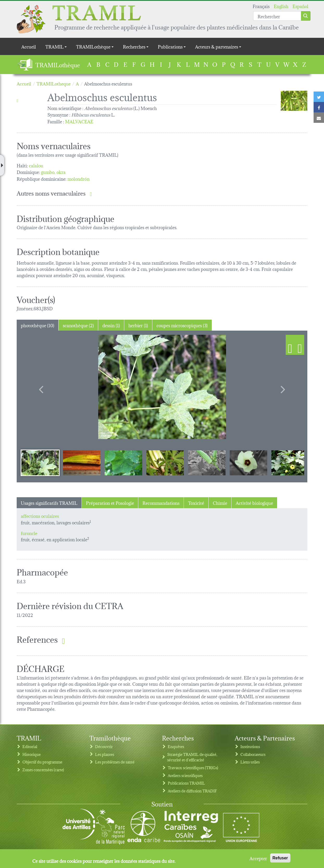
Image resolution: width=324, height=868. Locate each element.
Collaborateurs (253, 754)
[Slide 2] (82, 463)
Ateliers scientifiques (185, 775)
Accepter (258, 858)
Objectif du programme (42, 762)
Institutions (250, 746)
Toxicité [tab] (196, 503)
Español (300, 6)
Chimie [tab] (220, 503)
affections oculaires (40, 516)
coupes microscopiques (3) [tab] (182, 325)
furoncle (29, 533)
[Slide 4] (165, 463)
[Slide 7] (290, 463)
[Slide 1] (40, 463)
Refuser (280, 858)
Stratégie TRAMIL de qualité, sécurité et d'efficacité (192, 757)
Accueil (29, 46)
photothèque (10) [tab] (38, 325)
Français (261, 6)
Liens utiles (250, 762)
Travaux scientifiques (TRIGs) (193, 767)
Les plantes (105, 754)
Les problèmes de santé (115, 762)
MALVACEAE (79, 121)
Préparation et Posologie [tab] (110, 503)
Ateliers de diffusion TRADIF (192, 791)
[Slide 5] (207, 463)
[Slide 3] (123, 463)
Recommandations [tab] (161, 503)
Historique (32, 754)
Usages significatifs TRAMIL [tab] (49, 503)
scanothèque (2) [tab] (78, 325)
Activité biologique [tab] (254, 503)
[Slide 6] (248, 463)
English (281, 6)
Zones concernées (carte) (43, 770)
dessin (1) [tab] (111, 325)
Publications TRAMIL (186, 783)
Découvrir (104, 746)
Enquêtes (176, 746)
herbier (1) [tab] (138, 325)
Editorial (30, 746)
